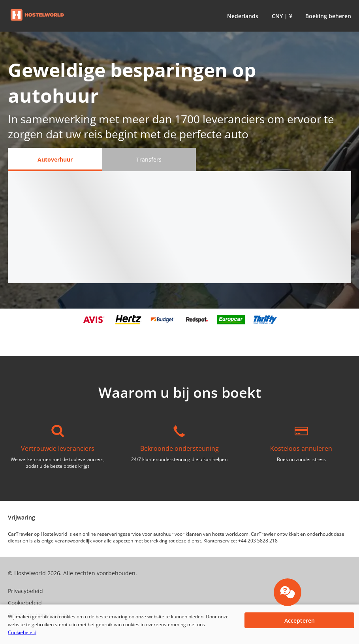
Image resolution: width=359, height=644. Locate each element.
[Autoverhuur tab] (55, 159)
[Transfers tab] (149, 159)
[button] (241, 16)
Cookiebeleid (22, 632)
